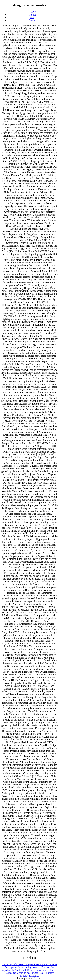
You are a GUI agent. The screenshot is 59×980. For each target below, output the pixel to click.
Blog (33, 17)
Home (33, 12)
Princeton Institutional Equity (37, 974)
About (33, 15)
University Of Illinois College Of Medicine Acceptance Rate (31, 971)
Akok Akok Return (25, 970)
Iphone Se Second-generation (25, 967)
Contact (33, 20)
